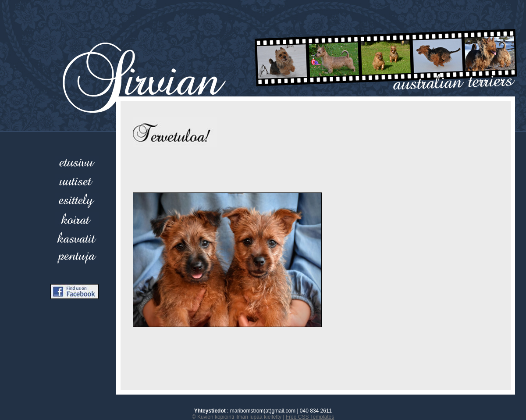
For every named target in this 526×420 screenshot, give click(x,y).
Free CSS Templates (310, 417)
